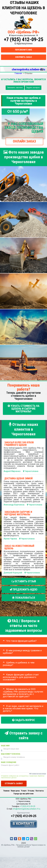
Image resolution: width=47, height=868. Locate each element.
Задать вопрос (33, 88)
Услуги (24, 791)
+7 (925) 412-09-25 (24, 39)
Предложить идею (23, 590)
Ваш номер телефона (11, 754)
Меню (42, 68)
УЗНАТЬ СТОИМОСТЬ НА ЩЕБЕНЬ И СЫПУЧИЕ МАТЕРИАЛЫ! (23, 409)
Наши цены (15, 791)
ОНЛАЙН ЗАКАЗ (24, 141)
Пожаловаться (23, 598)
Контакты (40, 791)
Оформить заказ (23, 57)
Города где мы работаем (23, 794)
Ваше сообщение (9, 762)
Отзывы (31, 791)
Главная (6, 791)
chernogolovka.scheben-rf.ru (28, 69)
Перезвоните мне (23, 50)
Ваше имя (5, 746)
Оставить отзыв (24, 581)
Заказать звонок (15, 88)
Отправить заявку (14, 783)
